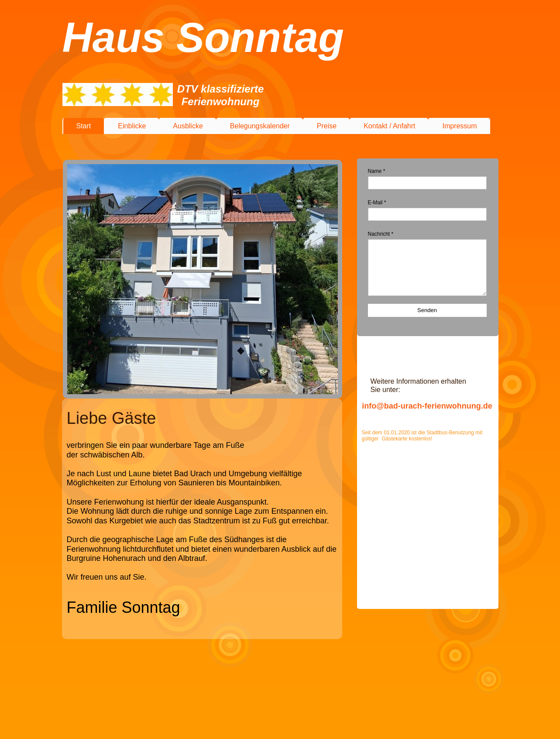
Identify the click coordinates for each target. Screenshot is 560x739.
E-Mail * (377, 203)
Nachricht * (381, 234)
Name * (377, 171)
